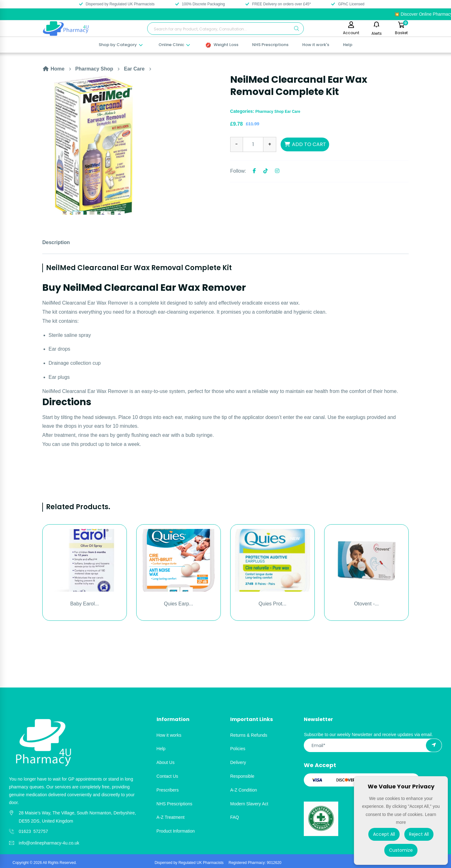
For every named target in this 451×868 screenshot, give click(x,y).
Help (348, 45)
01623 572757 (33, 831)
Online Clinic (175, 45)
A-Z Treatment (171, 817)
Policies (238, 749)
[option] (132, 144)
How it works (169, 735)
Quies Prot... (273, 604)
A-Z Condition (244, 790)
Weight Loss (222, 45)
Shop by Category (121, 45)
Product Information (176, 831)
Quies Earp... (178, 604)
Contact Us (167, 776)
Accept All (384, 834)
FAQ (235, 817)
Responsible (242, 776)
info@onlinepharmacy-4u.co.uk (49, 843)
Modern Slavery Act (249, 804)
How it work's (316, 45)
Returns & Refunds (249, 735)
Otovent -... (366, 604)
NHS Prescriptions (270, 45)
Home (53, 69)
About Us (166, 762)
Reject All (419, 834)
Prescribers (168, 790)
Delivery (238, 762)
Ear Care (134, 69)
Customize (401, 850)
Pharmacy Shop (94, 69)
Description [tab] (56, 242)
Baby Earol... (85, 604)
